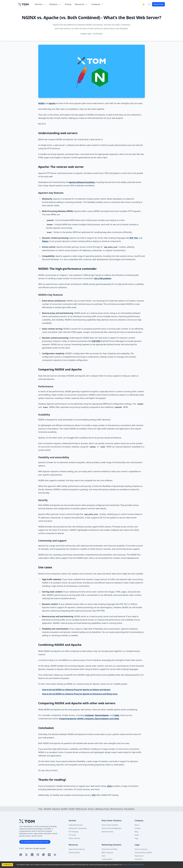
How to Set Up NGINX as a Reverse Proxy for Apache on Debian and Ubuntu (76, 690)
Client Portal (158, 4)
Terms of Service (141, 849)
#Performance (117, 809)
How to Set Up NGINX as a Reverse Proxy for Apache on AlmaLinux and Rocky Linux (80, 694)
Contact (138, 828)
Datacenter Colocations (78, 828)
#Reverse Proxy (102, 809)
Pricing (68, 4)
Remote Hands (107, 832)
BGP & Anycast (107, 852)
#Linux (91, 809)
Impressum (139, 856)
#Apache (56, 809)
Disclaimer (139, 859)
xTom (109, 786)
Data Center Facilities (110, 825)
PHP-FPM (96, 341)
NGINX (41, 103)
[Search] (149, 4)
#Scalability (129, 809)
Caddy (116, 715)
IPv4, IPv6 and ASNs (109, 849)
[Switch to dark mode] (144, 4)
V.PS (94, 795)
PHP (131, 238)
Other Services (74, 838)
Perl (136, 238)
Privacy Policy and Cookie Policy (133, 865)
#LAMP (64, 809)
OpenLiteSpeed (102, 715)
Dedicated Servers (76, 825)
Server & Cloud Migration (112, 828)
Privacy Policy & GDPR (143, 852)
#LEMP (71, 809)
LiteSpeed (89, 715)
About (137, 825)
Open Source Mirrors (77, 849)
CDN (103, 856)
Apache (52, 103)
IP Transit (72, 835)
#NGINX (47, 809)
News (137, 835)
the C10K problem (103, 278)
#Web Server (81, 809)
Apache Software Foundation (82, 182)
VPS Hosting (73, 832)
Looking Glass (107, 859)
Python (45, 241)
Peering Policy (74, 852)
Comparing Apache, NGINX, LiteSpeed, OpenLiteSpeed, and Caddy (89, 719)
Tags (136, 838)
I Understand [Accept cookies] (7, 865)
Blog (136, 832)
